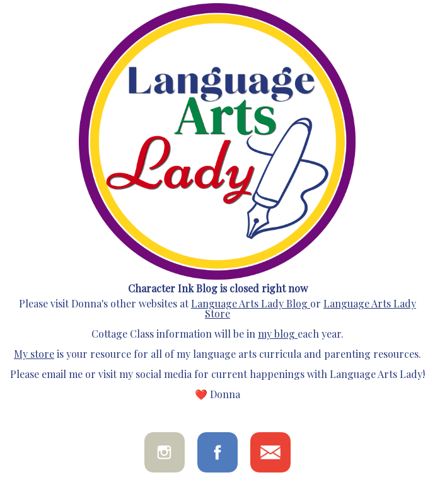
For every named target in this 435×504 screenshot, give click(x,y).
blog (283, 334)
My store (34, 354)
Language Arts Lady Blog (249, 303)
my (265, 334)
